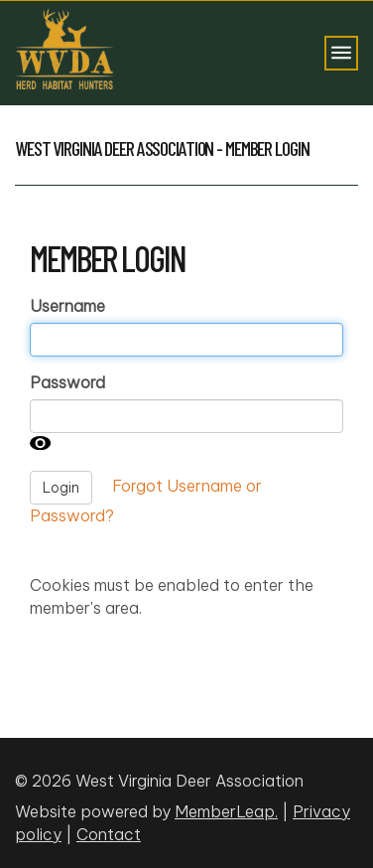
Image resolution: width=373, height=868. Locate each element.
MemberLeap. (226, 811)
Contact (109, 834)
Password (67, 382)
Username (67, 306)
